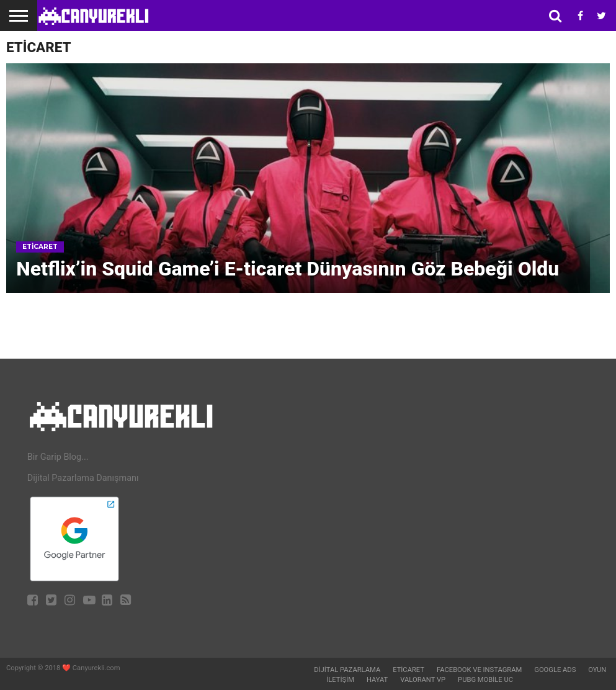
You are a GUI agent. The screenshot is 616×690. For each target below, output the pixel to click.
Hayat (377, 680)
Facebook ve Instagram (479, 670)
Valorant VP (423, 680)
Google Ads (555, 670)
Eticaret (408, 670)
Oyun (597, 670)
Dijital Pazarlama (347, 670)
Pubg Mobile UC (485, 680)
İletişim (340, 680)
